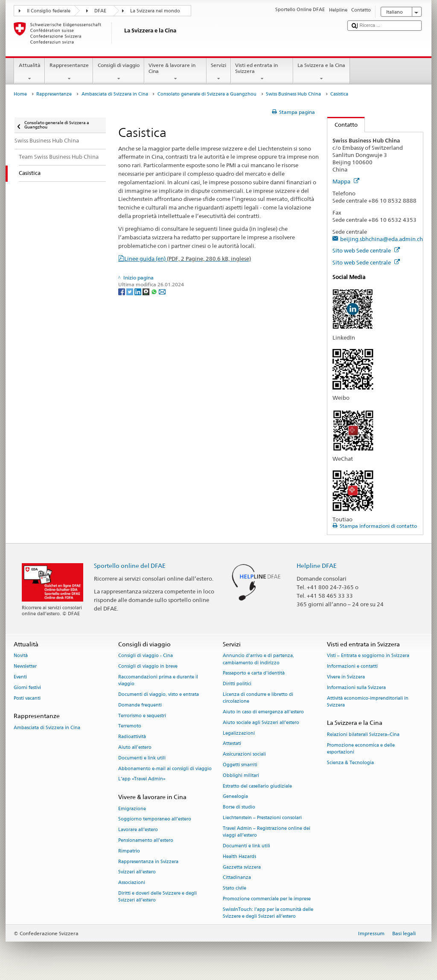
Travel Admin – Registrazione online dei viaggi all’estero (267, 832)
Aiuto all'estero (135, 747)
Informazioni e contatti (352, 667)
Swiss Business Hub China (293, 94)
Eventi (20, 677)
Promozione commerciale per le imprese (267, 899)
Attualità (29, 72)
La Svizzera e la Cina (322, 72)
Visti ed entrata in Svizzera (262, 72)
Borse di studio (239, 807)
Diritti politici (237, 684)
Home (20, 94)
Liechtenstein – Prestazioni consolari (262, 818)
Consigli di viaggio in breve (148, 667)
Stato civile (235, 888)
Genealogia (235, 797)
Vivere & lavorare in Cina (175, 72)
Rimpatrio (129, 851)
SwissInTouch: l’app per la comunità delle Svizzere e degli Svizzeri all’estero (268, 913)
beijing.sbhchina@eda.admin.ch (382, 239)
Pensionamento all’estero (146, 840)
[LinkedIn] (138, 291)
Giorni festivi (27, 688)
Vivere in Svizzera (346, 677)
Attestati (232, 744)
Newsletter (25, 667)
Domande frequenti (140, 705)
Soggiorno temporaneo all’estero (155, 819)
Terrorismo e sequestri (142, 716)
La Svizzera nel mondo (155, 11)
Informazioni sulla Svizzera (356, 688)
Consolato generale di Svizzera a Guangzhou (207, 94)
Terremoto (130, 726)
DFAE (100, 11)
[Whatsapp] (155, 291)
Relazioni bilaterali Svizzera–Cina (363, 734)
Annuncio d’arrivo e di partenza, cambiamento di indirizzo (258, 659)
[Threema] (147, 291)
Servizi (219, 72)
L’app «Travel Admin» (142, 779)
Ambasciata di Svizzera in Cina (115, 94)
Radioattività (132, 737)
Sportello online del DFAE (130, 566)
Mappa (346, 181)
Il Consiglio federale (49, 11)
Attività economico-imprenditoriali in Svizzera (368, 702)
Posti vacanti (27, 698)
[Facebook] (122, 291)
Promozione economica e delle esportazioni (361, 749)
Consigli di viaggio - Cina (146, 656)
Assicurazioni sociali (244, 755)
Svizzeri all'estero (137, 872)
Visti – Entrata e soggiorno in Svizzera (368, 656)
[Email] (162, 291)
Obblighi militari (241, 775)
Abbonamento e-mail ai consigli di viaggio (165, 769)
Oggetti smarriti (240, 765)
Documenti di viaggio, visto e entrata (159, 694)
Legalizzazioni (239, 733)
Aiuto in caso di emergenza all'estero (263, 712)
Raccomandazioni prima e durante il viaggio (158, 680)
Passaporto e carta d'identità (254, 673)
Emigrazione (132, 809)
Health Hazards (239, 856)
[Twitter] (130, 291)
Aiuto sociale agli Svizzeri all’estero (261, 723)
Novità (21, 656)
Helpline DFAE (317, 566)
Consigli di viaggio (118, 72)
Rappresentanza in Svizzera (148, 862)
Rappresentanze (69, 72)
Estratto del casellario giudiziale (257, 786)
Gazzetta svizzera (242, 867)
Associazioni (132, 883)
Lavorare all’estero (138, 830)
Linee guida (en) (188, 259)
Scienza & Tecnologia (350, 763)
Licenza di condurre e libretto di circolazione (258, 698)
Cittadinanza (237, 878)
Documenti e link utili (142, 758)
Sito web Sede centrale (366, 250)
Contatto (342, 125)
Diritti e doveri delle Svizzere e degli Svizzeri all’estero (157, 897)
